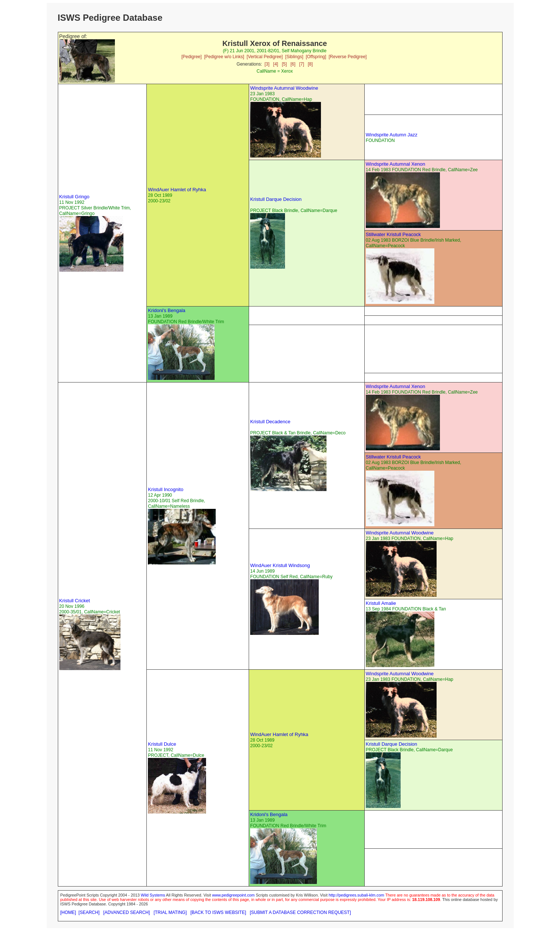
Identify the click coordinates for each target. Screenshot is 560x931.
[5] (284, 64)
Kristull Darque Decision (276, 199)
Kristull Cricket (75, 601)
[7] (301, 64)
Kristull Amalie (381, 603)
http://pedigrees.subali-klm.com (357, 895)
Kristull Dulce (162, 744)
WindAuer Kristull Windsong (280, 565)
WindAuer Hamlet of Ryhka (177, 190)
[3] (267, 64)
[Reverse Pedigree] (348, 57)
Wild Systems (153, 895)
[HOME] (68, 912)
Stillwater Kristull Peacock (393, 234)
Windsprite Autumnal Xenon (395, 164)
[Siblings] (294, 57)
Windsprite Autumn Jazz (392, 135)
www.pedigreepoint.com (233, 895)
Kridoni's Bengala (167, 310)
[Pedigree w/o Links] (224, 57)
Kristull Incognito (165, 489)
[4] (276, 64)
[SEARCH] (89, 912)
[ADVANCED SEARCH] (127, 912)
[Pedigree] (191, 57)
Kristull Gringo (74, 197)
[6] (293, 64)
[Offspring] (316, 57)
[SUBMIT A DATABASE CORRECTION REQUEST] (300, 912)
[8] (310, 64)
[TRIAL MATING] (170, 912)
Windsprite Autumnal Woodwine (284, 88)
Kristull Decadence (270, 422)
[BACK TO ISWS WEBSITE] (218, 912)
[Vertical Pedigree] (264, 57)
